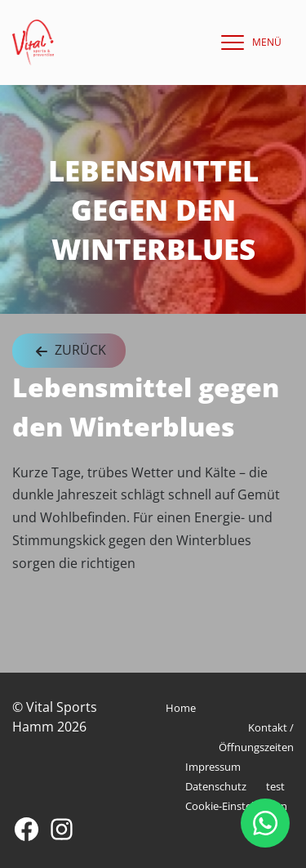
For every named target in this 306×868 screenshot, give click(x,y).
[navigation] (247, 43)
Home (181, 708)
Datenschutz (216, 786)
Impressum (213, 767)
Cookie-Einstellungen (236, 806)
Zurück (69, 351)
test (275, 786)
